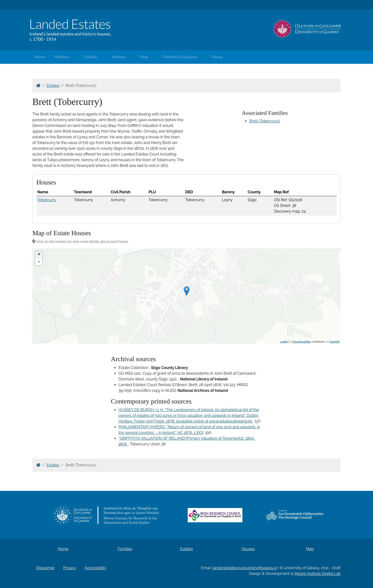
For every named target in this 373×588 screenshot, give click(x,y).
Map (145, 57)
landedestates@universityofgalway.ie (245, 568)
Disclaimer (45, 568)
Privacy (70, 568)
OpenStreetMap (302, 342)
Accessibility (95, 568)
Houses (119, 57)
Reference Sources (180, 57)
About (218, 57)
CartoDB (334, 342)
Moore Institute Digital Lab (318, 574)
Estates (91, 57)
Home (40, 57)
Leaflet (284, 342)
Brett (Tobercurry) (265, 121)
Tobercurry (47, 200)
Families (62, 57)
